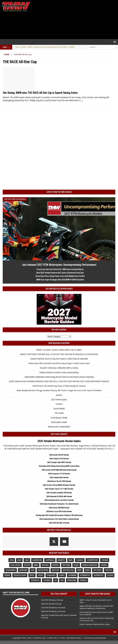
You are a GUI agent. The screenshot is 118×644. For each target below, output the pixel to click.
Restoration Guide (59, 422)
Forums (59, 404)
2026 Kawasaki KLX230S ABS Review (59, 496)
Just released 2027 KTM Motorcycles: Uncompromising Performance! (59, 265)
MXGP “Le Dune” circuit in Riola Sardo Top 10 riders (59, 350)
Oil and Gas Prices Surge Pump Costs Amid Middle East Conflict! (60, 276)
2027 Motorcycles (59, 399)
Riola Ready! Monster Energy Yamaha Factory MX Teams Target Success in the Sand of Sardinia (59, 390)
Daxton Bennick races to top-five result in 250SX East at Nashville (59, 359)
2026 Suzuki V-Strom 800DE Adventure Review (59, 485)
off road (97, 570)
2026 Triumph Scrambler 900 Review (59, 493)
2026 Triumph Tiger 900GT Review (59, 462)
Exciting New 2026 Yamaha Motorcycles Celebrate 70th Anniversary (59, 515)
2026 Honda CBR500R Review (59, 508)
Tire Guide (59, 413)
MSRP (79, 570)
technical (35, 580)
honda (104, 565)
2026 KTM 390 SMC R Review (59, 523)
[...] (112, 449)
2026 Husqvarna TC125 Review (59, 474)
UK (56, 580)
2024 (27, 560)
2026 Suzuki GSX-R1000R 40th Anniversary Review (59, 470)
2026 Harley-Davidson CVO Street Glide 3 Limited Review (59, 519)
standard (51, 575)
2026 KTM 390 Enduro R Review (52, 600)
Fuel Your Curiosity (59, 434)
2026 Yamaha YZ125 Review (59, 459)
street (62, 575)
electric (45, 565)
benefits (61, 560)
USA (62, 580)
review (7, 575)
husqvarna (11, 570)
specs (32, 575)
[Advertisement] (74, 20)
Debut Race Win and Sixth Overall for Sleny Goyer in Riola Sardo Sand (59, 363)
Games (59, 395)
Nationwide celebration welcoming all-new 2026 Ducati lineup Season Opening (59, 377)
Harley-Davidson (90, 565)
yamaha (83, 580)
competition (92, 560)
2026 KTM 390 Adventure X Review (53, 611)
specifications (20, 575)
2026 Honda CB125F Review (59, 455)
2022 (12, 560)
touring (47, 580)
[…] (81, 100)
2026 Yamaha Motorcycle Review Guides (59, 441)
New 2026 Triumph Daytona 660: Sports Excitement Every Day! (60, 273)
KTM (33, 570)
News (87, 570)
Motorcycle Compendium (59, 427)
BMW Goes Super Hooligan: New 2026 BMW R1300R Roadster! (60, 280)
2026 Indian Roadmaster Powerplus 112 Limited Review (59, 504)
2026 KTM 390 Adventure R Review (53, 608)
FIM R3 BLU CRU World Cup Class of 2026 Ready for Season (59, 386)
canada (80, 560)
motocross (43, 570)
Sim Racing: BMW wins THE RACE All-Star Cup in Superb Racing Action (40, 93)
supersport (99, 575)
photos (109, 570)
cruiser (105, 560)
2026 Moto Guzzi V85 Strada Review (59, 511)
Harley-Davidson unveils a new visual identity (59, 372)
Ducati (27, 565)
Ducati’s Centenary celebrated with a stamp (59, 368)
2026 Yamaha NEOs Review (59, 477)
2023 (19, 560)
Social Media (59, 409)
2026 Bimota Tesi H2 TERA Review (59, 481)
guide (76, 565)
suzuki (110, 575)
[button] (114, 42)
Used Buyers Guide (59, 418)
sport (41, 575)
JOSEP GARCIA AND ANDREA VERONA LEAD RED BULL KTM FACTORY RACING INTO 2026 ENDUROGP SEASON (59, 381)
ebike (36, 565)
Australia (50, 560)
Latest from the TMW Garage (59, 192)
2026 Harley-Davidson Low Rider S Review (59, 500)
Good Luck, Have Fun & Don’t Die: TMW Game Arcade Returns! (60, 269)
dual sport (15, 565)
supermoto (85, 575)
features (66, 565)
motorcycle (68, 570)
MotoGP (55, 570)
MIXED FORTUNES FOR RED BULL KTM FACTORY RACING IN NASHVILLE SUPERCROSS (59, 354)
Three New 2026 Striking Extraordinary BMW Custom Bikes (59, 466)
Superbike (72, 575)
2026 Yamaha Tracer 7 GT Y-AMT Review (59, 489)
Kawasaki (23, 570)
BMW (71, 560)
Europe (56, 565)
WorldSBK (72, 580)
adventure (37, 560)
